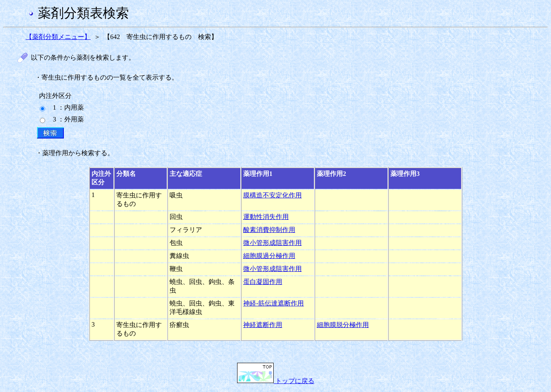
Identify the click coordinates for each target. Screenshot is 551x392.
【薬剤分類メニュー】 (58, 37)
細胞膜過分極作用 (269, 256)
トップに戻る (276, 381)
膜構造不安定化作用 (272, 195)
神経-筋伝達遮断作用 (273, 303)
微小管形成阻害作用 (272, 243)
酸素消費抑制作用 (269, 230)
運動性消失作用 (266, 217)
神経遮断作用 (263, 325)
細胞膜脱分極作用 (343, 325)
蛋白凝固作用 (263, 282)
